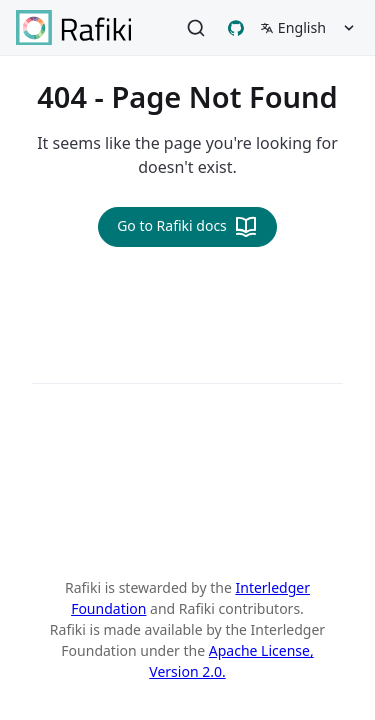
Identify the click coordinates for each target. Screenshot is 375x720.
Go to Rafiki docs (187, 227)
